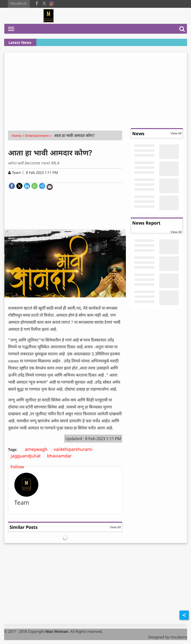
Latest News (20, 42)
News (138, 133)
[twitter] (44, 3)
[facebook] (37, 3)
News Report (146, 223)
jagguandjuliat (28, 456)
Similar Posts (24, 527)
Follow (17, 467)
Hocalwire (179, 637)
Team (22, 502)
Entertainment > (39, 136)
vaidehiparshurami (75, 449)
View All (115, 527)
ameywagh (38, 449)
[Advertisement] (96, 89)
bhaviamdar (61, 456)
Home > (18, 136)
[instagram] (51, 3)
